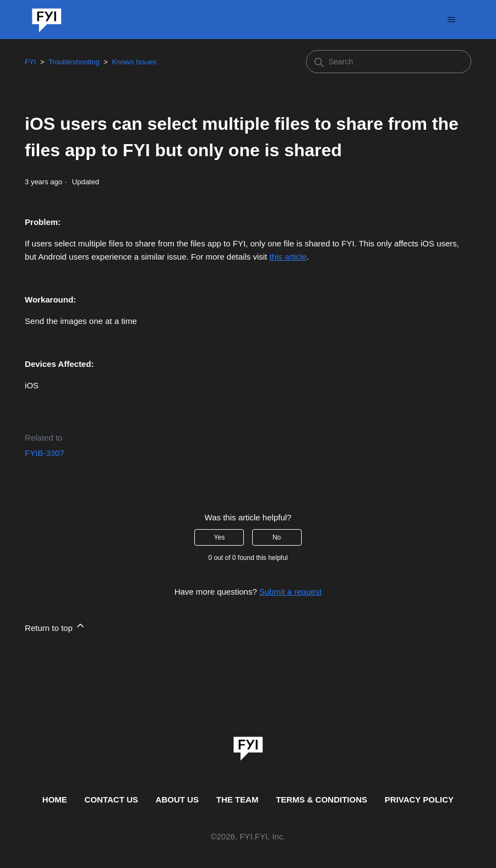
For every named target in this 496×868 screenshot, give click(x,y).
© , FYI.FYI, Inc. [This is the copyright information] (248, 837)
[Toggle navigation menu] (452, 20)
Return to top (55, 626)
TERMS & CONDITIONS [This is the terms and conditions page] (321, 800)
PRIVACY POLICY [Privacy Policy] (419, 800)
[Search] (389, 62)
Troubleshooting (74, 62)
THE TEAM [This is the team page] (238, 800)
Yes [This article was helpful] (220, 537)
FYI (30, 62)
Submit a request (290, 592)
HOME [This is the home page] (55, 800)
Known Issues (134, 62)
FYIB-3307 (45, 453)
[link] (248, 745)
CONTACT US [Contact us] (111, 800)
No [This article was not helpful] (277, 537)
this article (288, 257)
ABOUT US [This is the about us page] (177, 800)
